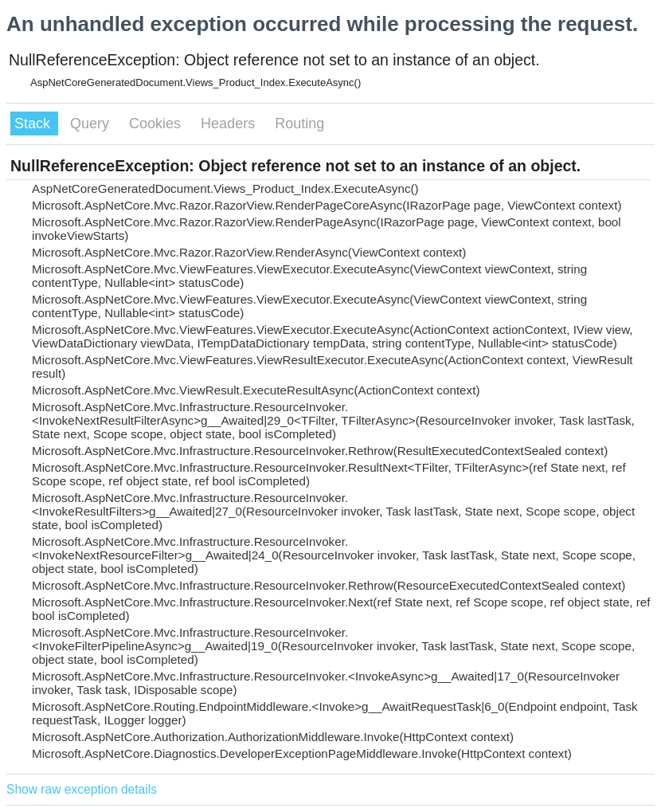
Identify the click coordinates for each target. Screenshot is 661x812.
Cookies (157, 124)
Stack (34, 124)
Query (92, 124)
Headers (230, 124)
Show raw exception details (82, 789)
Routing (299, 124)
